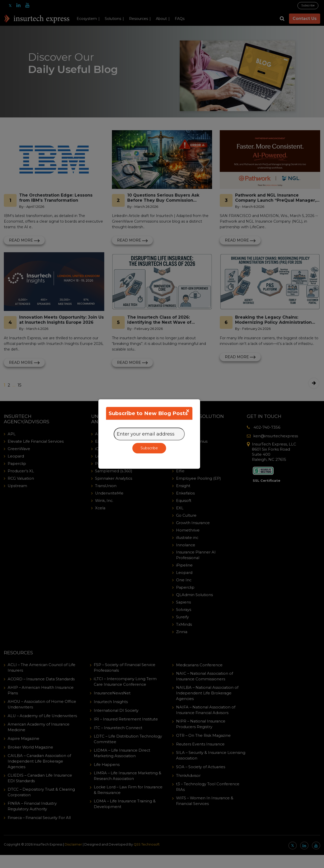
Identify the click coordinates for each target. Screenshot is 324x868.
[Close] (188, 411)
